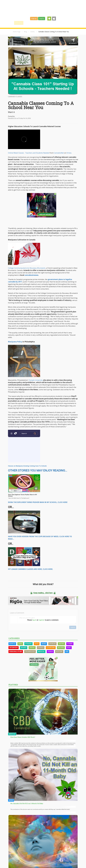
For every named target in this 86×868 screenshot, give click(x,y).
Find (28, 23)
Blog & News (37, 23)
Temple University (36, 380)
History (59, 652)
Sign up (34, 18)
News (44, 644)
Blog (25, 32)
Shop (59, 23)
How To (12, 644)
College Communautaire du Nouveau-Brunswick (27, 268)
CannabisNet (59, 153)
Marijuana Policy (15, 342)
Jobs (53, 23)
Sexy (69, 648)
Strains (46, 23)
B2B (67, 652)
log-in (34, 620)
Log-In (42, 18)
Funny (70, 644)
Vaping (61, 644)
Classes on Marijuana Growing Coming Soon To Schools (27, 466)
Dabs (20, 644)
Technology (30, 652)
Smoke (32, 648)
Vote (37, 644)
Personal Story (16, 652)
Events (66, 23)
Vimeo (69, 153)
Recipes (61, 648)
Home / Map (19, 23)
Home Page (17, 32)
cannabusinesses (31, 275)
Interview (14, 648)
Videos (50, 652)
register (42, 620)
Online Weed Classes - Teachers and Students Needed (29, 153)
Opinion (52, 644)
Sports (24, 648)
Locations (51, 648)
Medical (41, 652)
